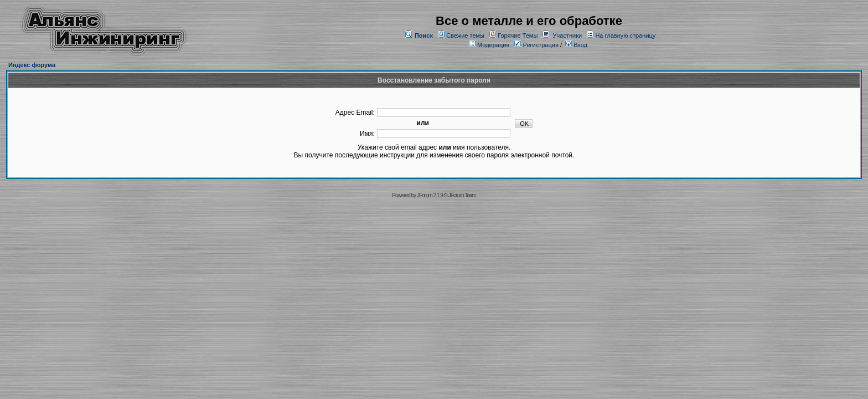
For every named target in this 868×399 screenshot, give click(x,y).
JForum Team (462, 195)
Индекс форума (32, 65)
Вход (576, 45)
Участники (568, 35)
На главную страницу (625, 35)
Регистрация (536, 45)
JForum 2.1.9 (430, 195)
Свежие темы (465, 35)
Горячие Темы (518, 35)
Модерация (493, 45)
